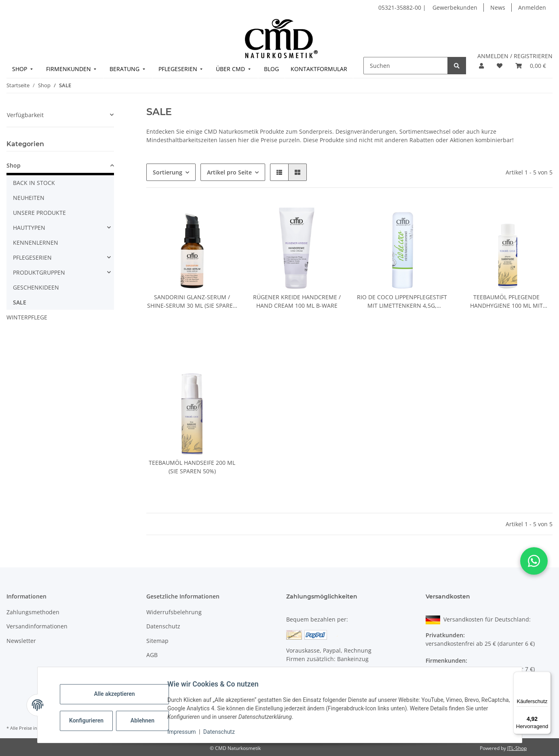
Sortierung (168, 172)
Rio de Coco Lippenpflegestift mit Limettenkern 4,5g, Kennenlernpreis (402, 301)
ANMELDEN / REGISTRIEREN (515, 56)
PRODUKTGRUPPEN (39, 272)
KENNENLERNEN (36, 243)
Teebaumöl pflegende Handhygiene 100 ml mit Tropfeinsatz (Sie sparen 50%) (506, 301)
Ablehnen (147, 720)
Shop (14, 165)
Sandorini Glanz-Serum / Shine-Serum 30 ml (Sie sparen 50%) (192, 301)
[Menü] (546, 676)
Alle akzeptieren (119, 694)
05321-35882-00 (401, 7)
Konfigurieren (92, 720)
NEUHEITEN (29, 198)
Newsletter (21, 641)
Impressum (187, 732)
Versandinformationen (37, 626)
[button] (481, 66)
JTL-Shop (517, 748)
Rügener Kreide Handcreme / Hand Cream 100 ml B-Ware (297, 301)
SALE (20, 302)
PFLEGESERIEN (32, 257)
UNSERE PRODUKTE (39, 213)
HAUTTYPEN (29, 228)
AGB (152, 655)
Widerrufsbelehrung (174, 612)
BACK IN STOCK (34, 183)
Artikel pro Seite (229, 172)
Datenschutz (224, 732)
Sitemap (157, 641)
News (498, 7)
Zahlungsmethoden (33, 612)
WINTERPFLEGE (27, 317)
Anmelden (532, 7)
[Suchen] (406, 66)
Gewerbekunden (455, 7)
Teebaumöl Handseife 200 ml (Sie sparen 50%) (192, 467)
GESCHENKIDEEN (36, 287)
